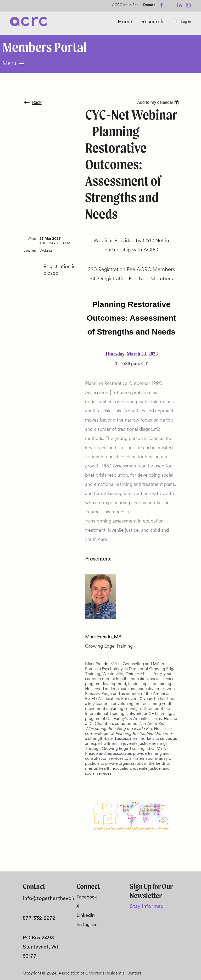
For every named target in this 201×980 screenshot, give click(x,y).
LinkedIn (86, 915)
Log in (186, 22)
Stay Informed (147, 906)
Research (152, 22)
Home (125, 22)
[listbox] (159, 102)
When (32, 239)
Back (37, 102)
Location (30, 251)
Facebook (87, 897)
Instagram (87, 924)
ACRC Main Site (125, 5)
